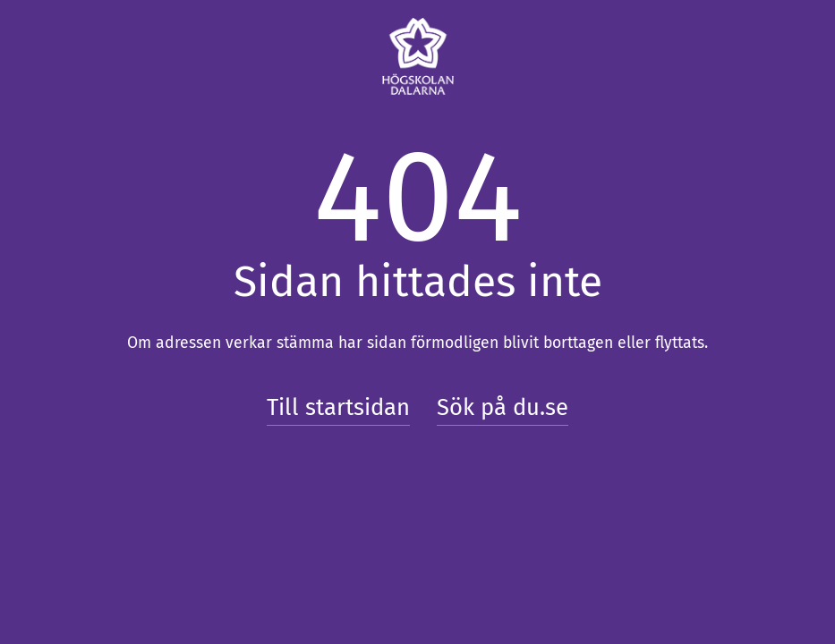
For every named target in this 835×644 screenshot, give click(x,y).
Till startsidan (338, 407)
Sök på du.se (503, 407)
